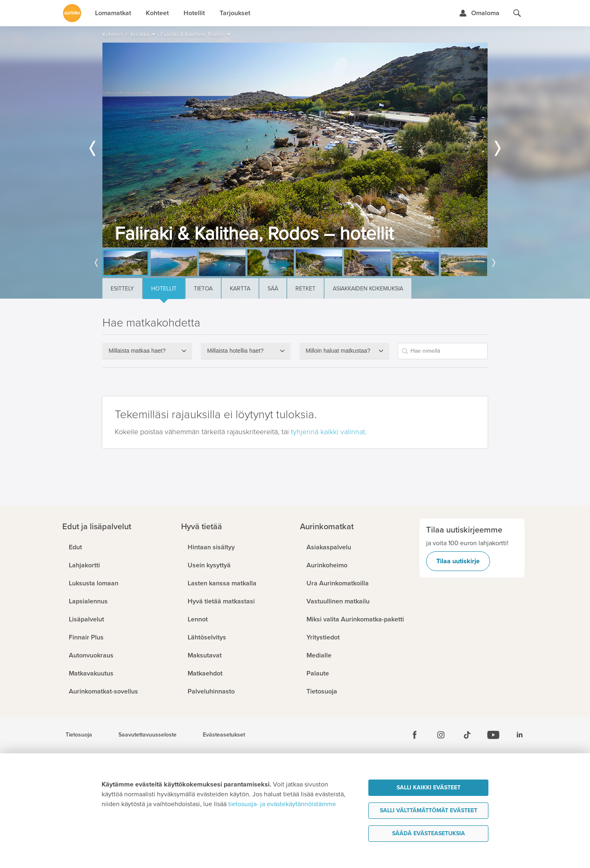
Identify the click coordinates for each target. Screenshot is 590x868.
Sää (273, 289)
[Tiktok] (467, 735)
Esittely (122, 289)
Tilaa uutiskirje (458, 561)
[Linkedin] (520, 735)
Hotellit (164, 289)
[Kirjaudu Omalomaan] (479, 13)
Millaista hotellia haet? (235, 351)
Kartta (240, 289)
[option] (295, 145)
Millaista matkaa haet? (137, 351)
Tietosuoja (79, 735)
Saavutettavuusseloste (147, 735)
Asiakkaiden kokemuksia (368, 289)
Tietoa (203, 289)
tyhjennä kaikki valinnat (328, 432)
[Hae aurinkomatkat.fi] (517, 13)
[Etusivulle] (72, 13)
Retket (305, 289)
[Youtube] (493, 735)
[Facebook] (415, 735)
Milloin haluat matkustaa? (338, 351)
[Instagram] (441, 735)
